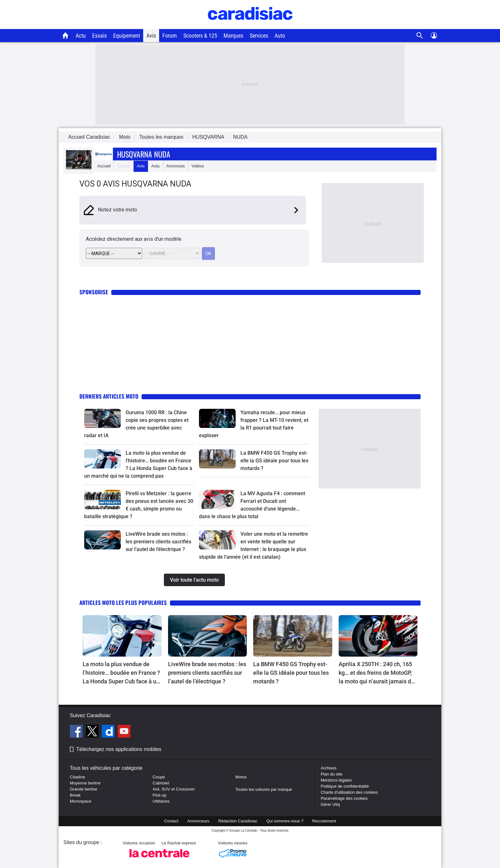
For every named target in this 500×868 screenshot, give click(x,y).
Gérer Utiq (330, 804)
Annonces (176, 166)
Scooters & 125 (200, 36)
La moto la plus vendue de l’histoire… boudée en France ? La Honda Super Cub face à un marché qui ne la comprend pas (121, 673)
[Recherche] (420, 36)
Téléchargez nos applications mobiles (119, 749)
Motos (241, 777)
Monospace (81, 801)
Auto (280, 36)
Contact (171, 821)
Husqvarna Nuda (144, 154)
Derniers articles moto (109, 396)
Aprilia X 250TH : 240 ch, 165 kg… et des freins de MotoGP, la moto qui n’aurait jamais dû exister (376, 673)
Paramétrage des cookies (344, 798)
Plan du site (332, 774)
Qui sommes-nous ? (285, 821)
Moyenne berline (85, 783)
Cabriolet (161, 783)
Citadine (77, 777)
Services (259, 36)
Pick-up (160, 795)
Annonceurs (198, 821)
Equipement (127, 36)
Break (75, 795)
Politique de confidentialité (345, 786)
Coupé (159, 777)
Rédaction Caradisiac (238, 821)
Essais (99, 36)
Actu (81, 36)
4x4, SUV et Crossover (174, 789)
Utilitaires (161, 801)
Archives (329, 768)
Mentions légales (336, 780)
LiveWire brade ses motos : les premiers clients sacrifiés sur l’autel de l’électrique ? (158, 542)
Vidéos (198, 166)
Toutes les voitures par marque (264, 789)
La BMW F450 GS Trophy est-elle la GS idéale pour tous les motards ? (274, 461)
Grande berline (84, 789)
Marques (233, 36)
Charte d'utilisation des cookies (349, 792)
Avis (151, 36)
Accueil (104, 166)
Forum (170, 36)
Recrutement (324, 821)
